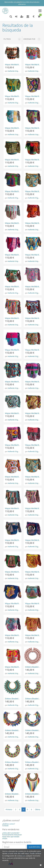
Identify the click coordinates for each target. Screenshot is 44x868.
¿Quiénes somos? (9, 824)
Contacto (5, 826)
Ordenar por (32, 39)
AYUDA (5, 838)
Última (38, 809)
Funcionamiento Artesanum (12, 835)
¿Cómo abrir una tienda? (11, 833)
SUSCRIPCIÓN (34, 847)
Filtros (12, 39)
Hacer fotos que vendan (11, 837)
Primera (9, 809)
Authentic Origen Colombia (17, 71)
